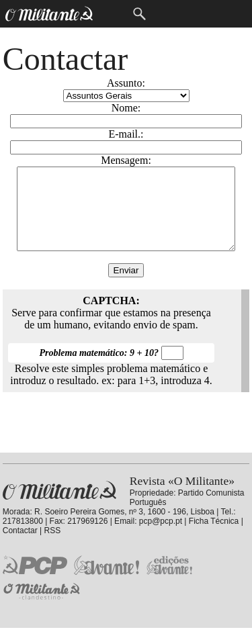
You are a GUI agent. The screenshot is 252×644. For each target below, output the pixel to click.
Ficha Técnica (214, 537)
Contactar (20, 547)
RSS (53, 547)
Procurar (139, 14)
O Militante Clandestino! (43, 607)
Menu (112, 14)
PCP (35, 581)
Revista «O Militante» (59, 507)
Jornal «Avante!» (107, 581)
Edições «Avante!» (170, 581)
